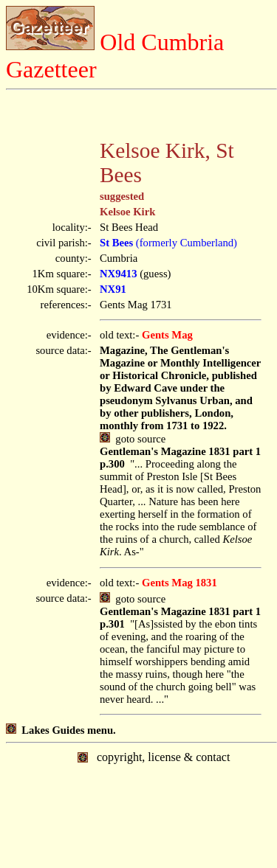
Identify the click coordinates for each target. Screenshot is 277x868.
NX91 (113, 289)
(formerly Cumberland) (168, 243)
